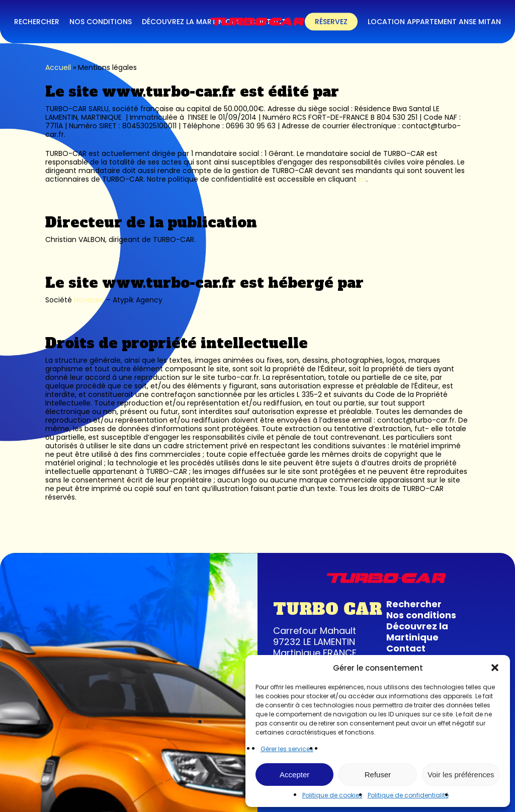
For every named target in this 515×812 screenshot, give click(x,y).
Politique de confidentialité (408, 795)
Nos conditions (421, 615)
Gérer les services (287, 749)
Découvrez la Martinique (417, 632)
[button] (495, 668)
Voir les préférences (461, 775)
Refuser (378, 775)
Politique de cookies (332, 795)
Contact (406, 648)
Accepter (294, 775)
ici (362, 179)
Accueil (58, 67)
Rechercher (414, 604)
